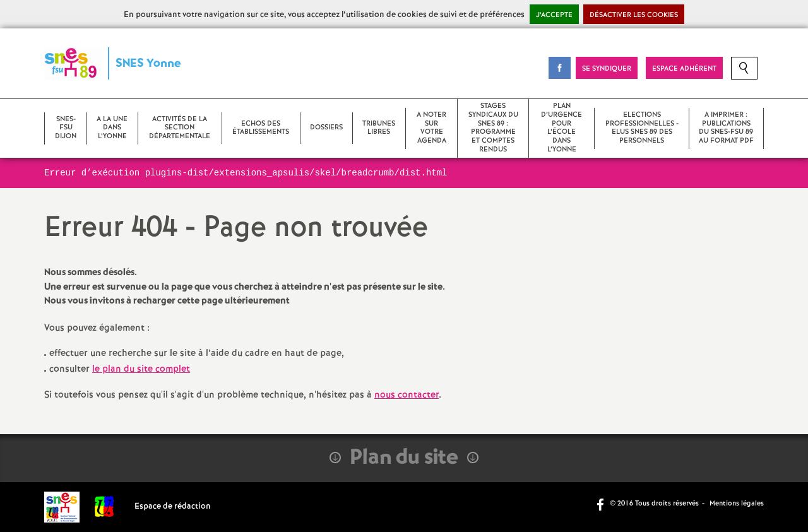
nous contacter (407, 395)
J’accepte (554, 15)
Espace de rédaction (173, 506)
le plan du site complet (141, 369)
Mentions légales (737, 504)
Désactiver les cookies (634, 15)
